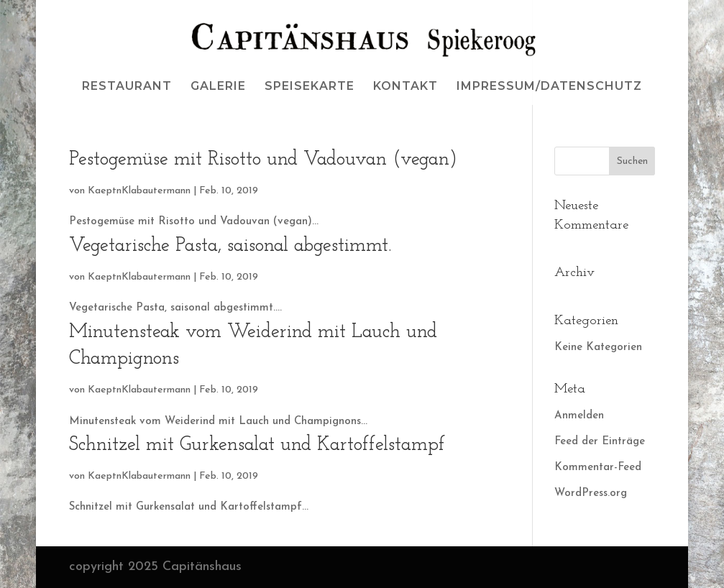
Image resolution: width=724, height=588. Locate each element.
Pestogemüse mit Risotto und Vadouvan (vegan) (263, 160)
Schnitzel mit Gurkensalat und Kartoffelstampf (257, 445)
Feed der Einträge (600, 442)
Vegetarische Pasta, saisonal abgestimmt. (230, 246)
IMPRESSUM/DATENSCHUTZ (549, 87)
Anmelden (579, 416)
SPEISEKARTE (310, 87)
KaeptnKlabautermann (139, 191)
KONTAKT (405, 87)
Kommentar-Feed (598, 468)
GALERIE (218, 87)
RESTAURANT (127, 87)
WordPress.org (591, 493)
